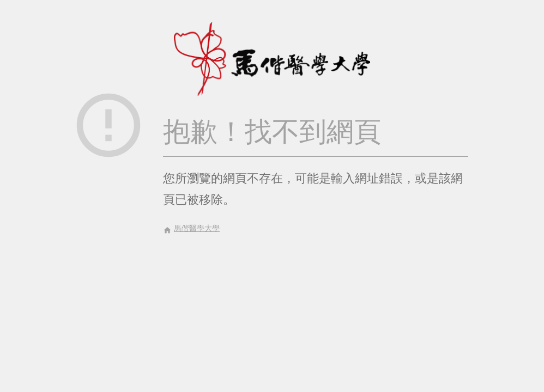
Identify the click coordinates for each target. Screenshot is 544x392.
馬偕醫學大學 (191, 229)
